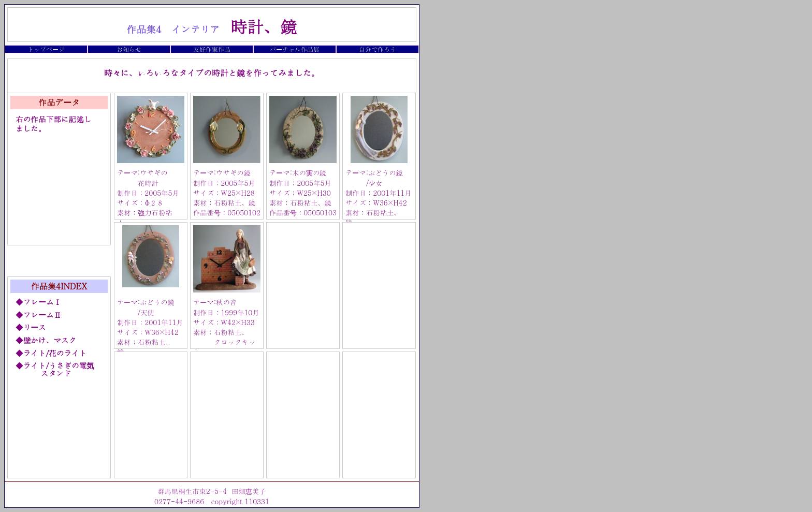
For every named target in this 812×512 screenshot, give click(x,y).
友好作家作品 (212, 49)
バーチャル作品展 (295, 49)
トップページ (46, 49)
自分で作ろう (378, 49)
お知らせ (129, 49)
